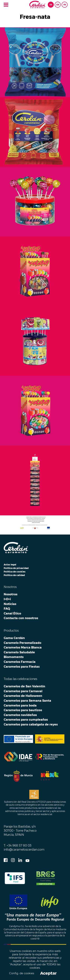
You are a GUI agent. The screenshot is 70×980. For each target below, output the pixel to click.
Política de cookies (15, 572)
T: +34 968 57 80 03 (18, 845)
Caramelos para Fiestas (22, 667)
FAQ (7, 609)
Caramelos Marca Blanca (23, 647)
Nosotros (11, 594)
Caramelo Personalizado (22, 643)
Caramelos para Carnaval (23, 691)
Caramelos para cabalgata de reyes (31, 724)
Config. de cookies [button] (22, 973)
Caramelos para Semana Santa (27, 701)
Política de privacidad (16, 568)
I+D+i (7, 599)
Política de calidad (14, 575)
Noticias (10, 604)
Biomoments (14, 657)
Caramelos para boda (20, 705)
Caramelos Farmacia (20, 662)
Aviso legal (10, 565)
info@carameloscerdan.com (24, 849)
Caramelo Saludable (19, 652)
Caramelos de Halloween (23, 696)
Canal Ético (12, 613)
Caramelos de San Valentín (24, 686)
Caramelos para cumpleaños (26, 720)
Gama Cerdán (14, 638)
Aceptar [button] (48, 973)
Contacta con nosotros (21, 618)
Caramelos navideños (20, 715)
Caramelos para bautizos (23, 710)
